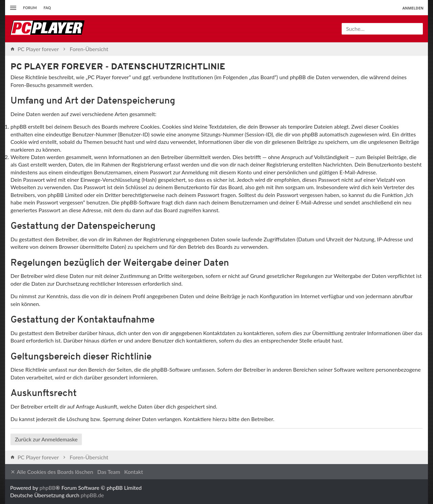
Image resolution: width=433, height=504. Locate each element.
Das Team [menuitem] (109, 472)
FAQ (47, 8)
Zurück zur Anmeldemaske (46, 439)
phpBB (48, 488)
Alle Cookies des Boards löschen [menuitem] (52, 472)
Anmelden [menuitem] (413, 8)
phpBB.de (93, 495)
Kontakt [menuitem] (133, 472)
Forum (30, 8)
